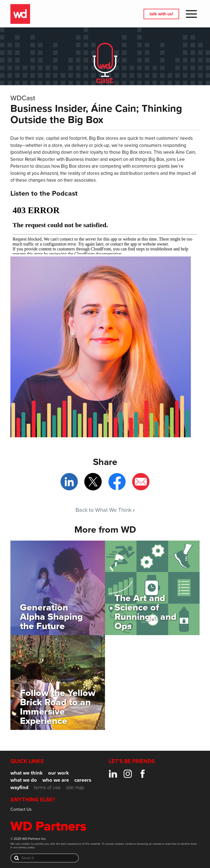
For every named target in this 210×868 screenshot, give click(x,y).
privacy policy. (27, 847)
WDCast (23, 98)
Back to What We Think (105, 510)
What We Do (24, 780)
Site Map (75, 787)
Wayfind (19, 787)
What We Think (27, 773)
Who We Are (56, 780)
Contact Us (21, 809)
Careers (83, 780)
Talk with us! (161, 14)
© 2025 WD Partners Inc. (28, 839)
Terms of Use (47, 787)
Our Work (59, 773)
